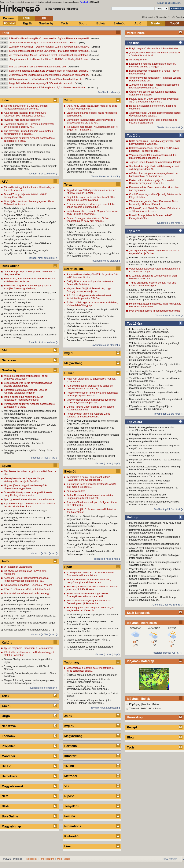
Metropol (71, 776)
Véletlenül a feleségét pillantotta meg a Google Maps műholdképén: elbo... (155, 345)
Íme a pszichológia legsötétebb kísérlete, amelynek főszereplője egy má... (89, 680)
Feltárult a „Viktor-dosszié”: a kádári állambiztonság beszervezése (149, 352)
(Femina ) (96, 38)
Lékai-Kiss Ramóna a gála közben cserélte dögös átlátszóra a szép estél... (50, 38)
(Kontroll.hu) (97, 75)
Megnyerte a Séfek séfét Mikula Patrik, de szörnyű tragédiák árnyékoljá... (27, 540)
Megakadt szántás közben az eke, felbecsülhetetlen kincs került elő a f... (150, 496)
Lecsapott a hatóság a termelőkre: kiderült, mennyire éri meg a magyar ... (153, 65)
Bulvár (101, 23)
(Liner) (94, 51)
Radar (158, 708)
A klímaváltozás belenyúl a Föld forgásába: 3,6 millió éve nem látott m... (49, 87)
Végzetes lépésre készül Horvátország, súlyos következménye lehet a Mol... (154, 570)
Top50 (175, 23)
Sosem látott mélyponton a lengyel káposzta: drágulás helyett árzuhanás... (28, 494)
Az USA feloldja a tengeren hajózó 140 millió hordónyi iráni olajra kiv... (91, 227)
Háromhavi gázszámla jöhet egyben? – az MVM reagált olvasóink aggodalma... (30, 426)
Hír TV (6, 766)
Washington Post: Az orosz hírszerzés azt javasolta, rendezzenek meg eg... (152, 387)
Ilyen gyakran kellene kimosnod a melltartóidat (155, 311)
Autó (138, 23)
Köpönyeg (135, 704)
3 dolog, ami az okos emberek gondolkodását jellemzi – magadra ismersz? (29, 533)
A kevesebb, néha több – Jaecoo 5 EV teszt (28, 585)
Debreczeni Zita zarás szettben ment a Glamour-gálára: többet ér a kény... (88, 443)
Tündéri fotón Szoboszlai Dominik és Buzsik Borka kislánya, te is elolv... (91, 553)
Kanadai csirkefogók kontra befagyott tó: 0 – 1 (29, 630)
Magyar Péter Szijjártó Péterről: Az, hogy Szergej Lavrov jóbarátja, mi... (89, 290)
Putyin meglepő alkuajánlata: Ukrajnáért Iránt (154, 48)
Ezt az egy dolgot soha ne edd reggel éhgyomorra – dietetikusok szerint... (150, 482)
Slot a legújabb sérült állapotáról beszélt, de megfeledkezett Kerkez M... (90, 609)
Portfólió (71, 746)
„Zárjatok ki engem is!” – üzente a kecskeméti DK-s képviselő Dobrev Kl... (154, 86)
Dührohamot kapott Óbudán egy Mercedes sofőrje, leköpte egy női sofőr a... (27, 599)
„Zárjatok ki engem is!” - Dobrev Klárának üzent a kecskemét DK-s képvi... (50, 47)
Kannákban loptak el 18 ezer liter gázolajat (27, 604)
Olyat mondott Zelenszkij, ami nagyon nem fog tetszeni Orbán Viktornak (155, 468)
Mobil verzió (64, 859)
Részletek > (85, 2)
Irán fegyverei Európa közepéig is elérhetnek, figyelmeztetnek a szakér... (29, 132)
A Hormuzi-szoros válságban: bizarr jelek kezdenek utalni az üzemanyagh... (89, 702)
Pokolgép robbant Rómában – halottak (150, 434)
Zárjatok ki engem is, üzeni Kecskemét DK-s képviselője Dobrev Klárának (153, 203)
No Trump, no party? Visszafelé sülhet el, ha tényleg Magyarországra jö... (153, 489)
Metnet (156, 704)
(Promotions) (96, 71)
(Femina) (95, 59)
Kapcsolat (32, 859)
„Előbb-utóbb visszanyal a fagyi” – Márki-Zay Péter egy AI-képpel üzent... (91, 332)
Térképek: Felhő (138, 708)
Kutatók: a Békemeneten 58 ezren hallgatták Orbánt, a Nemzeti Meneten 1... (153, 577)
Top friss (133, 43)
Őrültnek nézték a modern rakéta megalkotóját (92, 675)
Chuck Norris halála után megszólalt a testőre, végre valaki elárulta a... (154, 394)
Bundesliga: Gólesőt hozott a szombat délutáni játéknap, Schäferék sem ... (92, 588)
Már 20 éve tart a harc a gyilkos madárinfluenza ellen (39, 67)
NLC (5, 796)
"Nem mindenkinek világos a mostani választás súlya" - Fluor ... (44, 43)
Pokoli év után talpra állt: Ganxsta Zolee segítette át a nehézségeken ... (88, 415)
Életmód (119, 23)
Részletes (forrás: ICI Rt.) (166, 653)
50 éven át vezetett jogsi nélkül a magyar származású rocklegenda (26, 610)
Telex (6, 696)
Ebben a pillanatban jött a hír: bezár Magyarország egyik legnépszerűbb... (150, 330)
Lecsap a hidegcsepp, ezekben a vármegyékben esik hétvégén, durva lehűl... (153, 291)
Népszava (9, 360)
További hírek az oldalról (42, 174)
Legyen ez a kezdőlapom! (169, 3)
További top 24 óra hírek (167, 509)
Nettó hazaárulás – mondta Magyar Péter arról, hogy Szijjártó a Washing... (155, 142)
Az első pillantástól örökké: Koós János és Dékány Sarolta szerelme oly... (90, 387)
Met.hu (146, 704)
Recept (132, 727)
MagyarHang (73, 363)
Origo (6, 716)
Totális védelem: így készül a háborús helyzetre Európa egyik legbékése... (30, 210)
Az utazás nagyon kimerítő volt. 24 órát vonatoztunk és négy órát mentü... (88, 220)
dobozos (36, 458)
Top (44, 18)
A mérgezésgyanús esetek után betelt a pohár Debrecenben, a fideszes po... (92, 339)
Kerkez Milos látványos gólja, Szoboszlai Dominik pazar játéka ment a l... (151, 182)
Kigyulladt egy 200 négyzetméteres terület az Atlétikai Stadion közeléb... (91, 191)
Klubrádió (71, 836)
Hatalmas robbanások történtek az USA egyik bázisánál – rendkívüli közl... (154, 149)
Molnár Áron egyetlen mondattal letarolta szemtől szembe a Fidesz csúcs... (151, 429)
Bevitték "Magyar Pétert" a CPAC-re (149, 257)
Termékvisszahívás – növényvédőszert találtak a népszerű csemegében (29, 301)
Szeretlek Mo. (74, 269)
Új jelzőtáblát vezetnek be (18, 567)
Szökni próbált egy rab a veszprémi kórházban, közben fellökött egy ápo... (92, 304)
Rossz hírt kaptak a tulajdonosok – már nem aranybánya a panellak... (28, 238)
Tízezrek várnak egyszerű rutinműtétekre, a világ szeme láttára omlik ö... (28, 245)
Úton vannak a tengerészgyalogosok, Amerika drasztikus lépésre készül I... (154, 503)
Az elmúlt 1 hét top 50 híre (166, 605)
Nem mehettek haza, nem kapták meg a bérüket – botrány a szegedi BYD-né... (155, 401)
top (53, 458)
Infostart (70, 756)
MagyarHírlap (11, 826)
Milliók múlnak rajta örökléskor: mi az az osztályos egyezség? (26, 377)
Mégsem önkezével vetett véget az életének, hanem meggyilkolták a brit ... (154, 440)
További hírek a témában (42, 688)
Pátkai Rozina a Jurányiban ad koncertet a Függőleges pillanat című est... (90, 497)
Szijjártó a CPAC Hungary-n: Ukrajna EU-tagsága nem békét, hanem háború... (27, 217)
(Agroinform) (74, 67)
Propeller (8, 746)
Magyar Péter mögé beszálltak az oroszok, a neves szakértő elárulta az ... (154, 245)
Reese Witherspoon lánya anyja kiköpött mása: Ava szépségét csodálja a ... (92, 394)
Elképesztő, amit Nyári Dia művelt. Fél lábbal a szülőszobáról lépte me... (155, 210)
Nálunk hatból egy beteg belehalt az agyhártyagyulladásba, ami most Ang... (88, 688)
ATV (5, 182)
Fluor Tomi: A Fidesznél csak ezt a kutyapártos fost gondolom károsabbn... (92, 241)
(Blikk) (82, 43)
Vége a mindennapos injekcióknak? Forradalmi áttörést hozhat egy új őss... (30, 547)
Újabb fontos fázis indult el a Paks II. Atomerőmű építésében (24, 445)
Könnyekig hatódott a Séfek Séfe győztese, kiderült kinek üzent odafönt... (50, 71)
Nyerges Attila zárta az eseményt (22, 120)
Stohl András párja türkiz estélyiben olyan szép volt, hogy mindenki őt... (155, 168)
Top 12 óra (134, 324)
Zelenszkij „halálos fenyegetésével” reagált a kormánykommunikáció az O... (91, 135)
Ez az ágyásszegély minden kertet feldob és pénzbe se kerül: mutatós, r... (28, 526)
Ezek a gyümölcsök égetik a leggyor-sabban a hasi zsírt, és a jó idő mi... (92, 546)
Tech (64, 23)
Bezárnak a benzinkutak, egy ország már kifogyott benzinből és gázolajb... (152, 338)
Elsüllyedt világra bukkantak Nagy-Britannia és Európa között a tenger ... (29, 160)
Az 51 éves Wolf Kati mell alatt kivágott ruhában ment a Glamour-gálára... (93, 436)
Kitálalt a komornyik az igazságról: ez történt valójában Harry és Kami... (91, 457)
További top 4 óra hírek (168, 315)
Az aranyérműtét (138, 60)
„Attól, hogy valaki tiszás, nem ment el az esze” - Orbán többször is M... (155, 54)
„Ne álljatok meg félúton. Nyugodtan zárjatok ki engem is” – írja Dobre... (155, 252)
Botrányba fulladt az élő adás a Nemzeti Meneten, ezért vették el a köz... (151, 531)
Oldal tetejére (170, 859)
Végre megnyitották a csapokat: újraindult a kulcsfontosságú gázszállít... (153, 156)
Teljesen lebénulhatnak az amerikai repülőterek (155, 162)
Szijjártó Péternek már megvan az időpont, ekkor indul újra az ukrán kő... (152, 298)
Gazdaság (46, 23)
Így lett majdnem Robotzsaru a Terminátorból (28, 648)
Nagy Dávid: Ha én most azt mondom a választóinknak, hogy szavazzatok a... (88, 163)
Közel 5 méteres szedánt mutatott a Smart (27, 589)
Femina (70, 816)
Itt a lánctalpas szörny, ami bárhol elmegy (27, 593)
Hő (151, 708)
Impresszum (47, 859)
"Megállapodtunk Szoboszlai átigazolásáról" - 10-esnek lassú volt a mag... (91, 648)
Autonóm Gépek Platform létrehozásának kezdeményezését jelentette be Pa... (27, 579)
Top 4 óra (134, 231)
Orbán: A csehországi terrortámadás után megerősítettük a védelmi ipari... (89, 234)
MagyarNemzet (12, 786)
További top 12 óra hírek (167, 414)
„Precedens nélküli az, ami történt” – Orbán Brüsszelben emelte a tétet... (90, 318)
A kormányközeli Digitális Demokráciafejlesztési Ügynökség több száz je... (50, 75)
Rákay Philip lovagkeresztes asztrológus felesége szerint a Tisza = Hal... (151, 475)
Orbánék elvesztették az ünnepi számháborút (154, 544)
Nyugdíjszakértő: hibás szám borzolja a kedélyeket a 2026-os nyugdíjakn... (25, 322)
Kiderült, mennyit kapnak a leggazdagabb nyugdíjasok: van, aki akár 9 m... (27, 252)
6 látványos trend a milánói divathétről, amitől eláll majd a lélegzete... (47, 79)
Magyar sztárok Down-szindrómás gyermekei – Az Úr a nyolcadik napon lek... (155, 100)
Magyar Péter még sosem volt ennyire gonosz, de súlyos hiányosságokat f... (29, 682)
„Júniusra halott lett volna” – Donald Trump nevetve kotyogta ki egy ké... (152, 598)
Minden (156, 23)
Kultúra (7, 643)
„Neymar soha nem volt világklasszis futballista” (92, 636)
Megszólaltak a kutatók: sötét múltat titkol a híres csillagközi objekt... (90, 669)
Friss (26, 18)
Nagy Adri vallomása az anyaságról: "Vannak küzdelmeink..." (43, 83)
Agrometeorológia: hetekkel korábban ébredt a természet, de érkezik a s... (29, 505)
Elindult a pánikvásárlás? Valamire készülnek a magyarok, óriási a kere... (155, 538)
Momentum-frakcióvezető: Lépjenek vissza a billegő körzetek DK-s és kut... (91, 121)
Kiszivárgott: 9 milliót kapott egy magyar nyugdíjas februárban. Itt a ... (151, 359)
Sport (83, 23)
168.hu (69, 766)
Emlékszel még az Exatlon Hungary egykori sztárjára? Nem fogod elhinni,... (28, 287)
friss (46, 458)
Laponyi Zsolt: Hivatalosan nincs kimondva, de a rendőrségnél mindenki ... (155, 591)
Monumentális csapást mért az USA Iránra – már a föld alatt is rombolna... (50, 51)
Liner (68, 846)
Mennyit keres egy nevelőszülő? (22, 439)
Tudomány (72, 662)
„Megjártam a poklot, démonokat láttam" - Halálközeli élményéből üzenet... (50, 59)
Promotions (73, 826)
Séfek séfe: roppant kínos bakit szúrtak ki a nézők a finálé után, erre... (90, 429)
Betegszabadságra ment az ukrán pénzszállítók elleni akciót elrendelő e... (92, 311)
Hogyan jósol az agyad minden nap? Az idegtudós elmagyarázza (26, 487)
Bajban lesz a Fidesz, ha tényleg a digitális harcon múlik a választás (90, 248)
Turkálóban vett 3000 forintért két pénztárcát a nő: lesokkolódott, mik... (154, 380)
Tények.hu (72, 806)
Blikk (5, 806)
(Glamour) (90, 79)
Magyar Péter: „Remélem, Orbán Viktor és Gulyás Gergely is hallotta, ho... (152, 238)
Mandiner (8, 756)
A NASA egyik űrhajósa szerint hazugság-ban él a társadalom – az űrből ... (155, 549)
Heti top (133, 517)
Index (6, 100)
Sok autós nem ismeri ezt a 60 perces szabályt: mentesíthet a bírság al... (155, 263)
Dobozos (9, 18)
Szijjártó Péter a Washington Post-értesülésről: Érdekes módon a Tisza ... (92, 170)
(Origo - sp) (94, 55)
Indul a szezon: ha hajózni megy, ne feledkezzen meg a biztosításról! (24, 398)
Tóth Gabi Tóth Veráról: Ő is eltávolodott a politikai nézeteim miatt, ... (90, 450)
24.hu (68, 100)
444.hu (7, 350)
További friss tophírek (169, 127)
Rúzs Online (10, 266)
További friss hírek (108, 92)
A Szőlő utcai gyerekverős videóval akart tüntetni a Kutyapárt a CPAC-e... (89, 297)
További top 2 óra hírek (168, 223)
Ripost (69, 796)
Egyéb (28, 23)
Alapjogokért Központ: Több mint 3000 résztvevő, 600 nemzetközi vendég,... (25, 114)
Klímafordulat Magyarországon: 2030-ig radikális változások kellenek (26, 391)
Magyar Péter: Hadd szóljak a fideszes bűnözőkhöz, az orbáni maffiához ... (88, 325)
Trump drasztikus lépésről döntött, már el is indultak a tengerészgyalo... (153, 284)
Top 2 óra (134, 136)
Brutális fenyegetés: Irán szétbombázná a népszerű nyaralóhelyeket (27, 231)
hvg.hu (69, 353)
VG (66, 786)
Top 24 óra (134, 422)
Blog (130, 737)
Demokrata (10, 776)
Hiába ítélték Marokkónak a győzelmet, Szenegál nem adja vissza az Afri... (88, 595)
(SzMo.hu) (96, 47)
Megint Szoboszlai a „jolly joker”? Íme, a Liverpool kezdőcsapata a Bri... (88, 641)
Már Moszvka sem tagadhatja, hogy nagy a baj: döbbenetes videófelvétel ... (155, 524)
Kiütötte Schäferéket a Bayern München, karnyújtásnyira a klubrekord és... (26, 107)
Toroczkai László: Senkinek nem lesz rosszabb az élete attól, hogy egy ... (155, 454)
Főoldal (9, 23)
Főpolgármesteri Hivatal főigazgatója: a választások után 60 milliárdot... (151, 408)
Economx (9, 736)
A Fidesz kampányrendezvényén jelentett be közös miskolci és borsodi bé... (153, 175)
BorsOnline (10, 816)
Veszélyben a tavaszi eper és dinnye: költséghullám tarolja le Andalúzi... (24, 480)
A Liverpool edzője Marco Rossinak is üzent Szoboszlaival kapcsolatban (49, 55)
